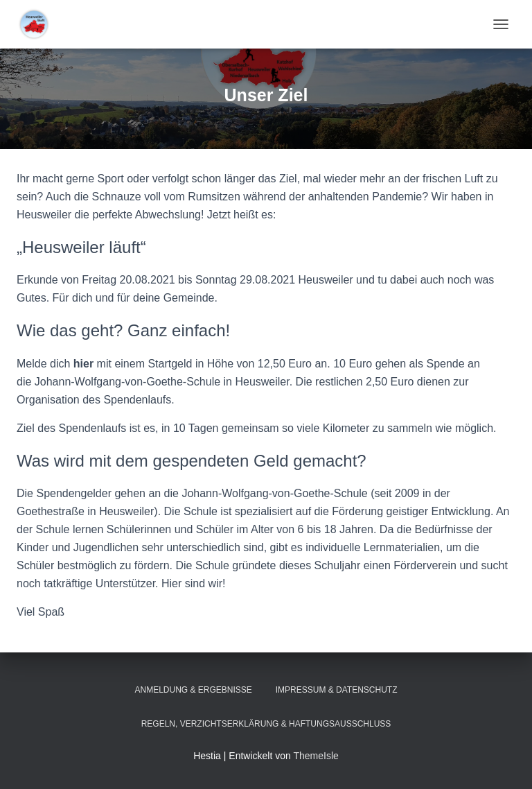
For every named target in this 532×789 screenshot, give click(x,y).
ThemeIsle (316, 756)
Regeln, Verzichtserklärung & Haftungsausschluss (266, 724)
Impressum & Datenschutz (337, 690)
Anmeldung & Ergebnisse (193, 690)
